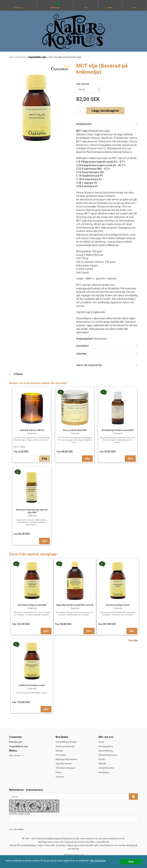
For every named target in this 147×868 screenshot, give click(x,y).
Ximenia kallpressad (118, 605)
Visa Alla (133, 641)
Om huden (61, 755)
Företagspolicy (106, 746)
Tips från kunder (64, 764)
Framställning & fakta (66, 742)
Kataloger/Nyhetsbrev (66, 759)
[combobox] (17, 756)
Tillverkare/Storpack (65, 768)
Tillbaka (16, 374)
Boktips (59, 751)
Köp (44, 459)
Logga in (18, 8)
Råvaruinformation (108, 755)
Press (101, 742)
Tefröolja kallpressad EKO (32, 605)
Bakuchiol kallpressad (32, 685)
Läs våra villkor (16, 829)
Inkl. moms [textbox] (15, 756)
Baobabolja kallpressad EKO (118, 430)
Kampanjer (104, 772)
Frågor (59, 772)
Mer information (98, 861)
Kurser (102, 759)
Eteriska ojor (16, 742)
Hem (12, 57)
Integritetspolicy (106, 768)
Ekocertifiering (106, 751)
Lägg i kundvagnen (105, 111)
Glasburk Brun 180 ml (32, 430)
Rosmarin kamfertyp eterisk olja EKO (32, 511)
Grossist (60, 777)
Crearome (21, 57)
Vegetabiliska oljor (38, 57)
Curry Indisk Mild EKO (75, 430)
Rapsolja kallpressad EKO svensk (75, 605)
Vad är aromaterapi (65, 746)
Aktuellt (102, 764)
